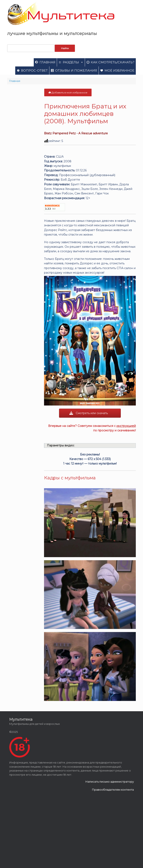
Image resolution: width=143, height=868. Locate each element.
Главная (47, 62)
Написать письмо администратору (110, 782)
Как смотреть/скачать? (113, 62)
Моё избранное (119, 70)
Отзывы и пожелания (76, 70)
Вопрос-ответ (34, 70)
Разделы (73, 62)
